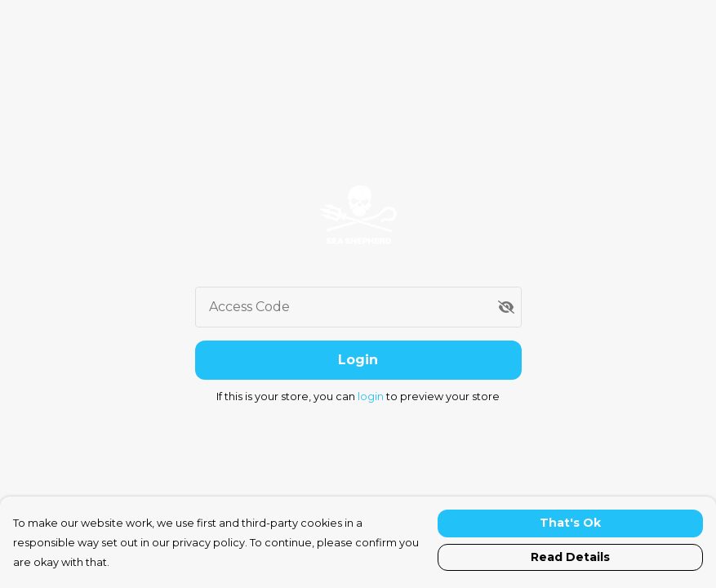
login (372, 396)
